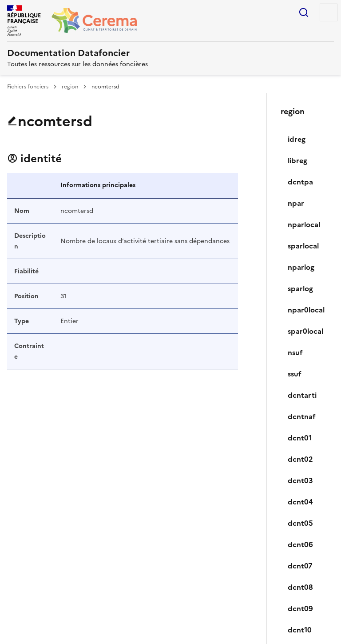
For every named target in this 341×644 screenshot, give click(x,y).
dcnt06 (300, 544)
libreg (297, 160)
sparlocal (303, 246)
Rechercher (304, 12)
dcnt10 (300, 630)
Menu (329, 12)
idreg (297, 139)
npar (296, 203)
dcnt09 (300, 608)
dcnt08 (300, 587)
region (70, 87)
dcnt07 (300, 566)
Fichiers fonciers (28, 87)
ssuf (295, 374)
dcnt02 (300, 459)
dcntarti (302, 395)
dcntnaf (302, 416)
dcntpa (300, 182)
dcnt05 (300, 523)
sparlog (300, 288)
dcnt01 (300, 438)
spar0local (305, 331)
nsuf (295, 352)
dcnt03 (300, 480)
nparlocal (304, 224)
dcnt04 (300, 502)
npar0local (306, 310)
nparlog (301, 267)
